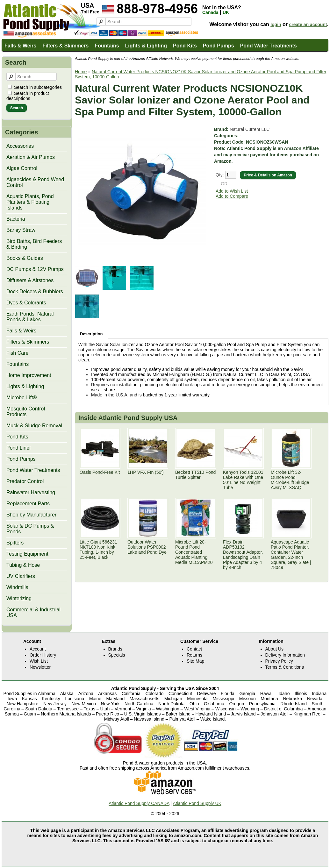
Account (38, 649)
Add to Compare (232, 196)
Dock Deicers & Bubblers (35, 292)
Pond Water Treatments (269, 46)
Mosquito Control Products (26, 412)
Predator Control (25, 481)
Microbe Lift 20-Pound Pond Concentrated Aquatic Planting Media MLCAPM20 (194, 552)
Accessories (20, 146)
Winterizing (19, 598)
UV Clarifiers (21, 576)
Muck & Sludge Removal (34, 426)
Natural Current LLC (250, 129)
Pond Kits (185, 46)
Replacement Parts (28, 504)
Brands (115, 649)
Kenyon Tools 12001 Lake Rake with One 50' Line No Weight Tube (243, 480)
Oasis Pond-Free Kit (100, 472)
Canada (210, 12)
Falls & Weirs (20, 46)
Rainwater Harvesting (31, 492)
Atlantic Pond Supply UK (197, 803)
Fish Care (17, 353)
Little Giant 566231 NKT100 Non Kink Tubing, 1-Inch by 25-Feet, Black (98, 550)
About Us (275, 649)
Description (91, 334)
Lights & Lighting (146, 46)
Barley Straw (21, 230)
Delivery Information (285, 655)
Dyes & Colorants (26, 303)
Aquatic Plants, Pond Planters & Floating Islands (30, 202)
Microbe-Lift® (22, 398)
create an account (308, 25)
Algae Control (22, 168)
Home (81, 72)
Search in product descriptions (28, 96)
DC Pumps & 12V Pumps (35, 269)
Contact (194, 649)
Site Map (195, 661)
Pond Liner (19, 448)
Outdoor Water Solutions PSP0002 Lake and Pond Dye (147, 547)
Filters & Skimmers (65, 46)
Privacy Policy (279, 661)
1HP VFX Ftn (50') (146, 472)
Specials (117, 655)
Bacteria (16, 219)
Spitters (15, 543)
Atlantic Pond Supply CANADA (139, 803)
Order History (43, 655)
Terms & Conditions (285, 667)
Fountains (107, 46)
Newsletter (40, 667)
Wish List (39, 661)
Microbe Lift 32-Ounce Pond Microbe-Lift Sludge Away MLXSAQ (290, 480)
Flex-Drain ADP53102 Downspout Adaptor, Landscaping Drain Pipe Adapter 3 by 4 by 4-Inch (243, 555)
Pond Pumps (219, 46)
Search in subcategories (38, 87)
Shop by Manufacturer (31, 515)
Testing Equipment (27, 554)
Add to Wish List (232, 191)
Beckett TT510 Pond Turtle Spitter (195, 475)
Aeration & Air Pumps (31, 157)
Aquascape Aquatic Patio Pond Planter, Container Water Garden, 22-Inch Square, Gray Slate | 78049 (291, 555)
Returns (194, 655)
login (276, 25)
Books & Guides (25, 258)
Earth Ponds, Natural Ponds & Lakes (30, 317)
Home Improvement (29, 375)
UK (226, 12)
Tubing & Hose (23, 565)
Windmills (17, 587)
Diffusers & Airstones (30, 280)
